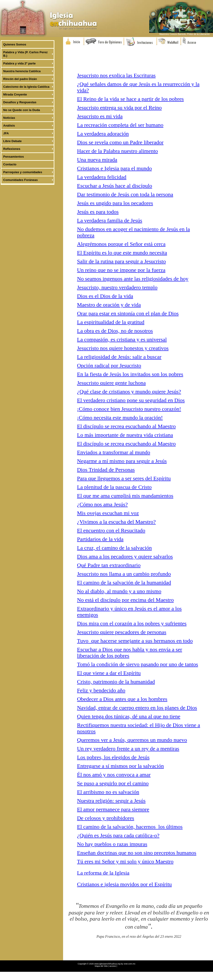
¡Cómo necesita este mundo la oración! (120, 418)
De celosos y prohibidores (106, 818)
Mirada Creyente (15, 94)
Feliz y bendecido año (101, 690)
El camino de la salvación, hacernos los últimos (130, 827)
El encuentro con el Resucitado (111, 530)
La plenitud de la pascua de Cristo (114, 487)
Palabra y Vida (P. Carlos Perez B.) (25, 54)
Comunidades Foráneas (20, 180)
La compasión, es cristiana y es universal (122, 339)
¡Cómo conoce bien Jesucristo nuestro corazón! (129, 409)
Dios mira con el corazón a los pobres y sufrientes (132, 623)
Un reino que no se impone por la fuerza (121, 270)
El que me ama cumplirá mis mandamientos (125, 496)
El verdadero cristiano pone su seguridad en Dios (131, 400)
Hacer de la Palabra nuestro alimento (117, 151)
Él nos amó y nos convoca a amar (114, 775)
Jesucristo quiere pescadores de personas (122, 632)
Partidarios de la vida (100, 539)
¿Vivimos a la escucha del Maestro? (116, 522)
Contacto (10, 164)
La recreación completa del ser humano (120, 125)
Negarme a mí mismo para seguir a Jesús (122, 461)
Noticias (9, 118)
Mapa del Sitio (102, 966)
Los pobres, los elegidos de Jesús (113, 757)
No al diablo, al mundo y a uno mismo (119, 591)
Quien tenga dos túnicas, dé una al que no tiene (129, 716)
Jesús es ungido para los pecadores (115, 203)
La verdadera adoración (103, 134)
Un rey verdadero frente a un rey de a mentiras (128, 749)
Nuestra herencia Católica (22, 71)
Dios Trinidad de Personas (106, 470)
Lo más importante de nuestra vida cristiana (125, 435)
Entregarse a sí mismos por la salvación (120, 766)
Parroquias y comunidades (23, 172)
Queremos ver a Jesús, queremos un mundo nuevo (132, 740)
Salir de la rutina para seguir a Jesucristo (121, 261)
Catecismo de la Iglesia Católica (26, 87)
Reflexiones (12, 149)
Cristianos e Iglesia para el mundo (114, 168)
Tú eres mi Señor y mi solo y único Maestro (125, 861)
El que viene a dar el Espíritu (109, 673)
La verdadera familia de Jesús (110, 220)
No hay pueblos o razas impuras (112, 844)
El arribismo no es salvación (108, 792)
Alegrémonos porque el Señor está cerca (121, 244)
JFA (6, 133)
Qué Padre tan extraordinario (109, 565)
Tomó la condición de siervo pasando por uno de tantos (138, 664)
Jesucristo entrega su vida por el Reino (119, 108)
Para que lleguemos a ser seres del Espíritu (124, 478)
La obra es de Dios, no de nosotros (115, 331)
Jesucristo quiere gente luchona (111, 383)
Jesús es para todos (98, 212)
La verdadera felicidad (102, 177)
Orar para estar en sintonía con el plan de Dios (128, 313)
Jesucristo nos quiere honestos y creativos (123, 348)
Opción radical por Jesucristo (109, 366)
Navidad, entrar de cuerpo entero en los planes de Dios (137, 708)
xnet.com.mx (129, 964)
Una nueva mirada (97, 160)
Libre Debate (12, 141)
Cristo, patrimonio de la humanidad (116, 682)
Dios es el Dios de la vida (105, 296)
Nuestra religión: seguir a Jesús (111, 801)
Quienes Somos (15, 44)
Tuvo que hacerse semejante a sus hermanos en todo (135, 641)
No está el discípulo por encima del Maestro (125, 600)
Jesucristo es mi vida (100, 116)
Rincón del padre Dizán (20, 79)
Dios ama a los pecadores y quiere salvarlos (125, 556)
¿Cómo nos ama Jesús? (102, 504)
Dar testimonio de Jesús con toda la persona (125, 194)
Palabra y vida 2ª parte (19, 63)
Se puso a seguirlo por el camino (113, 783)
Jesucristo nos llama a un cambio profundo (124, 574)
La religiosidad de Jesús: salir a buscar (119, 357)
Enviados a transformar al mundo (114, 452)
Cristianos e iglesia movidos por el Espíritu (124, 884)
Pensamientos (13, 157)
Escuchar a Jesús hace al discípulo (115, 186)
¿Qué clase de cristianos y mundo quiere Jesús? (129, 392)
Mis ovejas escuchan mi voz (108, 513)
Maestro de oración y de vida (109, 305)
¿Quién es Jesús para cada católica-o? (118, 835)
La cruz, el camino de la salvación (114, 548)
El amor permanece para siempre (113, 809)
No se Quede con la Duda (22, 110)
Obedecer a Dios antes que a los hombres (122, 699)
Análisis (9, 126)
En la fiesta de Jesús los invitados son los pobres (130, 374)
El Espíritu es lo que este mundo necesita (122, 253)
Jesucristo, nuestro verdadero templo (117, 287)
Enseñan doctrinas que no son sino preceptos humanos (137, 853)
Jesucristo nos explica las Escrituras (116, 75)
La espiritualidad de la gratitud (111, 322)
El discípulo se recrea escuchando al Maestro (126, 426)
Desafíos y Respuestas (20, 102)
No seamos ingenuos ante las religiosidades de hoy (133, 279)
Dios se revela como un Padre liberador (120, 142)
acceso (113, 966)
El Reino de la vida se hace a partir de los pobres (130, 99)
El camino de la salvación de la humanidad (124, 583)
